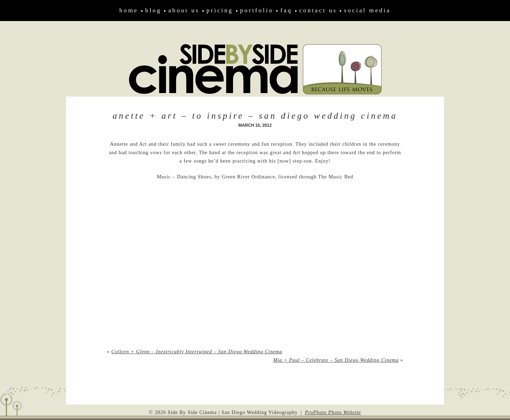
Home (129, 10)
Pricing (220, 10)
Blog (153, 10)
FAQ (286, 10)
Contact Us (318, 10)
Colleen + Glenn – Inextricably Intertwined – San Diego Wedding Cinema (197, 352)
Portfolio (257, 10)
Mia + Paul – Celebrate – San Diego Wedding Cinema (336, 360)
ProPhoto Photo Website (333, 412)
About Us (184, 10)
